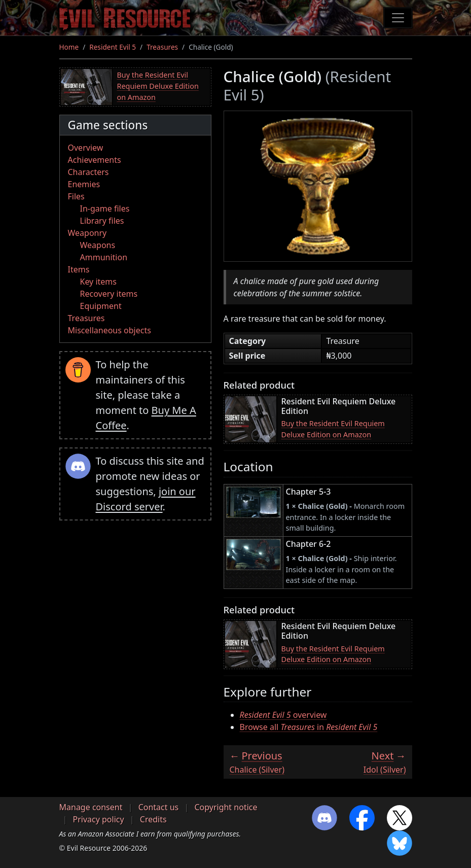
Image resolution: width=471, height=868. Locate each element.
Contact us (159, 807)
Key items (98, 282)
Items (79, 269)
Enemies (84, 184)
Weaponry (87, 233)
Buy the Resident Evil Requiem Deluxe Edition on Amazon (158, 86)
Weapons (98, 245)
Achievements (95, 160)
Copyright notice (226, 807)
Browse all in (309, 727)
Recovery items (109, 294)
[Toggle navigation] (398, 18)
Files (76, 196)
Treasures (162, 47)
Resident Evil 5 (113, 47)
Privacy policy (99, 819)
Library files (102, 221)
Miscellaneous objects (110, 330)
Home (69, 47)
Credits (153, 819)
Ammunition (104, 257)
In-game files (105, 209)
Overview (86, 148)
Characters (88, 172)
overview (283, 715)
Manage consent (91, 807)
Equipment (101, 306)
